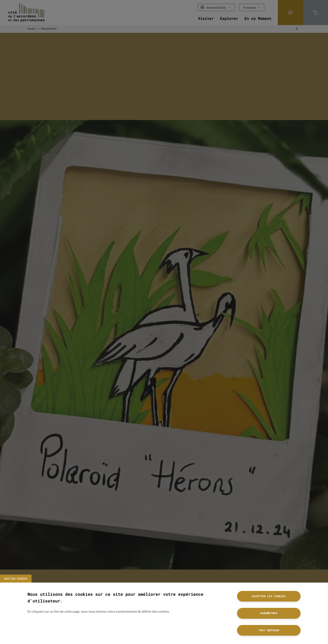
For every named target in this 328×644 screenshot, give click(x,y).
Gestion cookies (16, 579)
